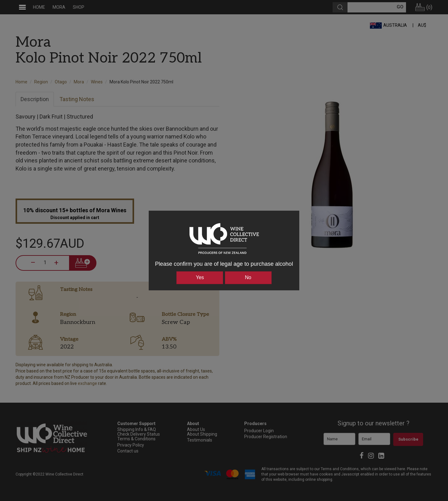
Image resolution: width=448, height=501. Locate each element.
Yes (200, 277)
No (248, 277)
